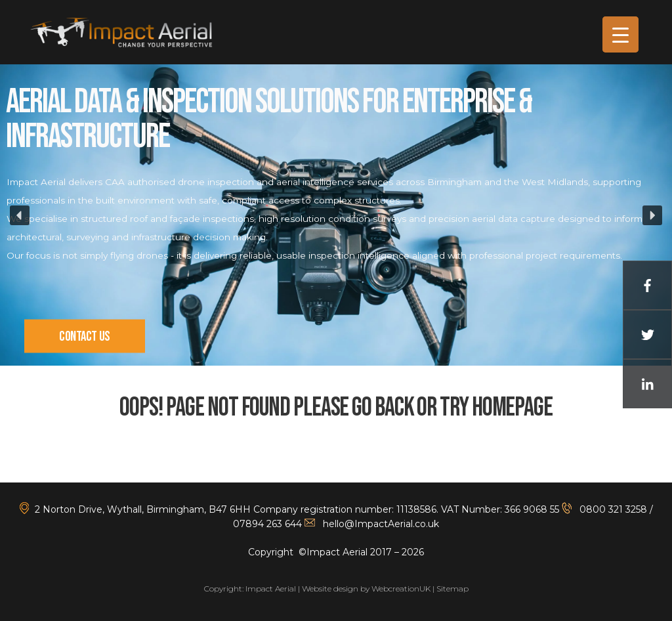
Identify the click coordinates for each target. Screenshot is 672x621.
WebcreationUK (401, 589)
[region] (336, 215)
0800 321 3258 (612, 509)
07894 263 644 (267, 524)
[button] (20, 215)
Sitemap (452, 589)
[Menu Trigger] (620, 34)
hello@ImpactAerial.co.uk (381, 524)
